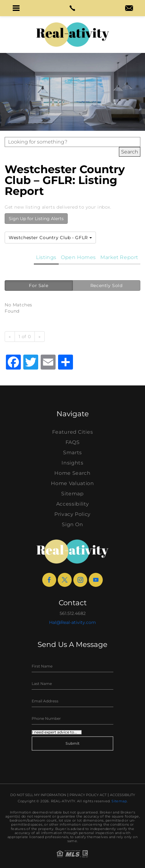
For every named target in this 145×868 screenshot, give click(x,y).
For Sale (39, 285)
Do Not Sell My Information (38, 795)
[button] (16, 8)
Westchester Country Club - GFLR (50, 238)
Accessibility (72, 504)
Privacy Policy (72, 514)
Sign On (72, 524)
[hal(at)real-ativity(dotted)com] (129, 9)
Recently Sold (106, 285)
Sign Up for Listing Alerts (36, 219)
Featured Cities (73, 432)
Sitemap (72, 494)
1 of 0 (25, 337)
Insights (72, 463)
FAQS (73, 442)
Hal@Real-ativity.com (72, 622)
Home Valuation (72, 483)
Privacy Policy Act (88, 795)
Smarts (72, 453)
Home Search (72, 473)
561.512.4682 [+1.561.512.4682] (73, 613)
